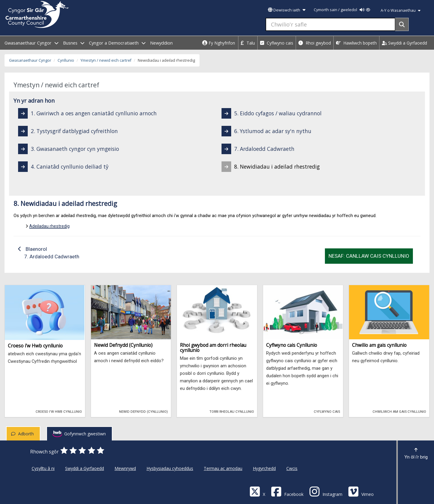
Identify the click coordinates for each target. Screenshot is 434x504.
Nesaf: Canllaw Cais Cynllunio (369, 256)
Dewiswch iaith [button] (287, 10)
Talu (248, 43)
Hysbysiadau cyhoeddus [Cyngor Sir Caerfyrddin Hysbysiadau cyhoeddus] (170, 468)
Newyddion (161, 43)
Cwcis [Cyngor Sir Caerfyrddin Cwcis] (292, 468)
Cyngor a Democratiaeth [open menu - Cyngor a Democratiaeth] (117, 43)
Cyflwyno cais (277, 43)
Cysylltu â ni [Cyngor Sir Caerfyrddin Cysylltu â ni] (43, 468)
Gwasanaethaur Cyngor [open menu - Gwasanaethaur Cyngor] (31, 43)
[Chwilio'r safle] (330, 24)
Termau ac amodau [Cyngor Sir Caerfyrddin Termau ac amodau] (223, 468)
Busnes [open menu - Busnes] (74, 43)
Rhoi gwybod (315, 43)
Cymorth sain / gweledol (342, 10)
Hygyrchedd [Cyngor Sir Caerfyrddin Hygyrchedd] (264, 468)
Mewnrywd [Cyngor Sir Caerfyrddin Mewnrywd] (125, 468)
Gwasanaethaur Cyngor (30, 60)
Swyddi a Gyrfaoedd (404, 43)
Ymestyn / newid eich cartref (106, 60)
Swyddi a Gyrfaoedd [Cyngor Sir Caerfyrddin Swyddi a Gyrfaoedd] (85, 468)
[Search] (402, 24)
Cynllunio (66, 60)
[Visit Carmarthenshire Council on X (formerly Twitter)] (257, 491)
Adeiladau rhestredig (49, 226)
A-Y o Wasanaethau (401, 10)
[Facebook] (287, 491)
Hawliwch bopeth (356, 43)
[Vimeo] (361, 491)
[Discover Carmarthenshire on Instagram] (326, 491)
